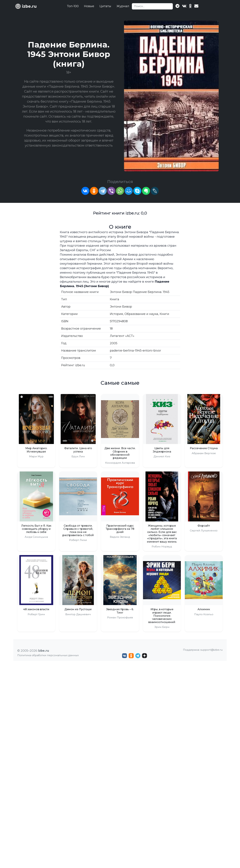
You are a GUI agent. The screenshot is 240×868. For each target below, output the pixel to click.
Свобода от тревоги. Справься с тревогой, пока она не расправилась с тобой (78, 531)
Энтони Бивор (121, 307)
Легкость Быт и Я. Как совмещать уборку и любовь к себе (36, 529)
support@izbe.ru (211, 650)
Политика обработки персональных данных (48, 655)
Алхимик (204, 609)
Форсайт (204, 526)
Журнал (123, 6)
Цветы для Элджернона (162, 450)
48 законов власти (36, 609)
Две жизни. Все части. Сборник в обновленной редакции (120, 453)
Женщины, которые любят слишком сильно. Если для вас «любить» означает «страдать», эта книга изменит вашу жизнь (162, 534)
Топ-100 (73, 6)
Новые (89, 6)
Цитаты (105, 6)
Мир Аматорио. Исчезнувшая (36, 450)
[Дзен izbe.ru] (144, 656)
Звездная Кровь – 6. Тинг (120, 611)
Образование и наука (141, 314)
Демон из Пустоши (78, 609)
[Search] (152, 6)
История (116, 314)
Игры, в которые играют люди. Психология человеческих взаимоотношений (162, 616)
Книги (164, 314)
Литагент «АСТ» (122, 336)
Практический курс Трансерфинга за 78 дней (120, 529)
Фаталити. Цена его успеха (78, 450)
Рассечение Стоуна (204, 448)
